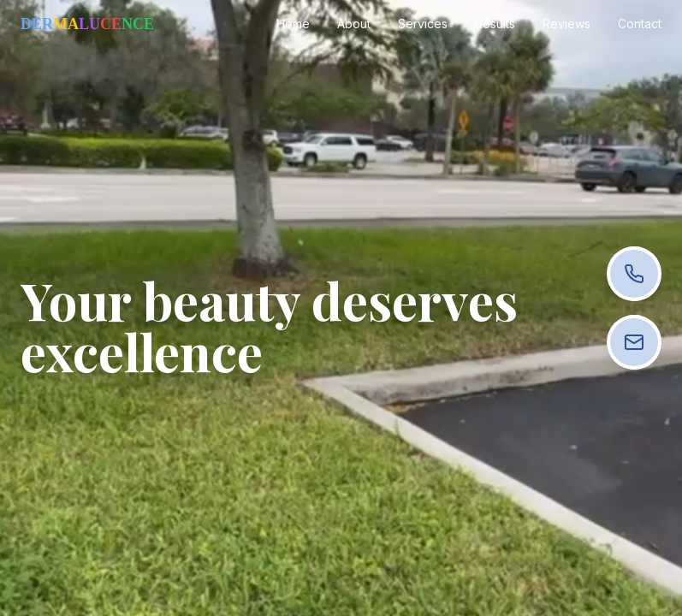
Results (495, 24)
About (354, 24)
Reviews (566, 24)
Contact (640, 24)
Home (293, 24)
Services (423, 24)
